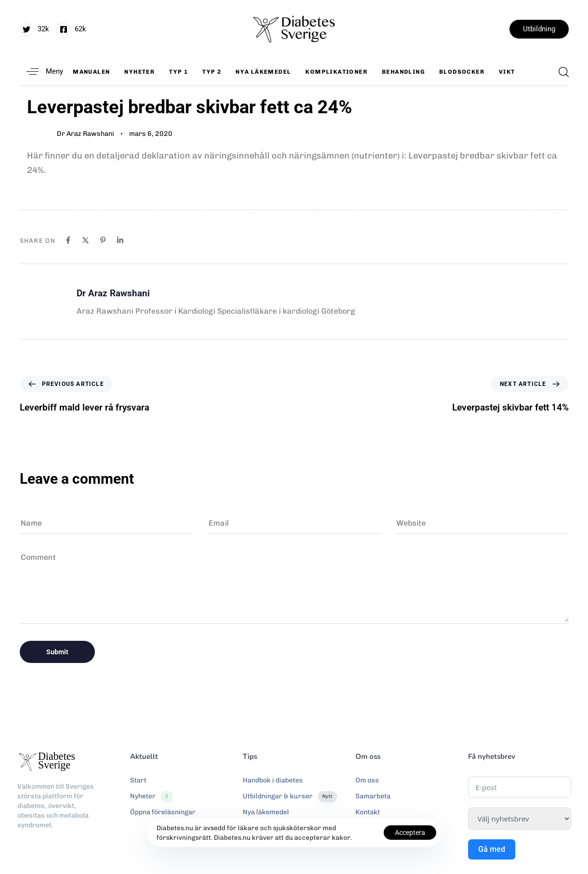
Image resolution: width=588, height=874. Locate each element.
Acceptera (410, 833)
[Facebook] (68, 240)
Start (138, 780)
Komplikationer (336, 72)
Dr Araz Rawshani (85, 134)
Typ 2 (212, 72)
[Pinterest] (103, 240)
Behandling (403, 72)
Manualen (91, 72)
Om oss (367, 780)
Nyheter (139, 72)
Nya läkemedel (263, 72)
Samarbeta (373, 796)
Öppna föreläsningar (163, 812)
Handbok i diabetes (273, 780)
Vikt (507, 72)
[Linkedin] (120, 240)
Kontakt (368, 812)
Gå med (492, 849)
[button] (41, 72)
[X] (85, 240)
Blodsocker (462, 72)
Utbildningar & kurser (290, 796)
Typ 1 (178, 72)
